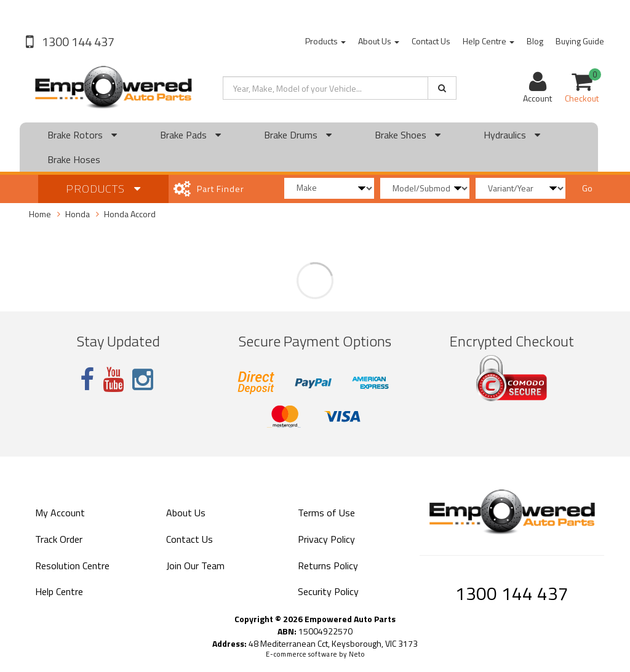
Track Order (59, 539)
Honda (78, 214)
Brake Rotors (82, 135)
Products (325, 41)
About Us (379, 41)
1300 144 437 (77, 42)
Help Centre (488, 41)
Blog (535, 41)
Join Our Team (195, 566)
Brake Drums (298, 135)
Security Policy (328, 591)
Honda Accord (130, 214)
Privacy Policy (326, 539)
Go (587, 188)
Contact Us (431, 41)
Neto (357, 654)
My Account (60, 513)
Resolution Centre (72, 566)
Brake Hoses (74, 159)
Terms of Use (326, 513)
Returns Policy (328, 566)
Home (40, 214)
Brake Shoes (408, 135)
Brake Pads (190, 135)
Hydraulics (512, 135)
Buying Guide (580, 41)
